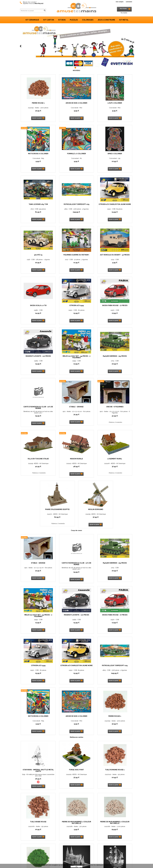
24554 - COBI (33, 312)
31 (120, 316)
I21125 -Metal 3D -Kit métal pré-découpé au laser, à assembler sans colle (62, 731)
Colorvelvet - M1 (33, 158)
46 (91, 366)
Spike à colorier (62, 154)
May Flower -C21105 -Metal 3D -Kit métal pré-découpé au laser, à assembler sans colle (33, 731)
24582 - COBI (33, 261)
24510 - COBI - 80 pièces (62, 261)
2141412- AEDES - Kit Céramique (91, 364)
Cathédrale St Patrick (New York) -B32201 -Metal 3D (120, 678)
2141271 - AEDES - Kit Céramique (62, 414)
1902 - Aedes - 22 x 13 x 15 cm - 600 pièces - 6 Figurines (33, 364)
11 (91, 213)
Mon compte (33, 851)
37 (120, 366)
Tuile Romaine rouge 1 (91, 621)
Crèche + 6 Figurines (33, 359)
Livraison (32, 858)
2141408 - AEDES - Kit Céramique (120, 364)
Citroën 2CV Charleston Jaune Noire (33, 207)
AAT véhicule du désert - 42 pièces (120, 207)
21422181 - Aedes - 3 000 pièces (62, 677)
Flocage (91, 673)
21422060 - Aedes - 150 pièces (120, 625)
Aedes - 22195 (120, 729)
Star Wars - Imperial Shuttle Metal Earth (33, 621)
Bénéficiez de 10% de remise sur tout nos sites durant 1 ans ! (91, 312)
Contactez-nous (35, 837)
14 (33, 264)
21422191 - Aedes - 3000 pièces (33, 108)
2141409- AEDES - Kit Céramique (62, 625)
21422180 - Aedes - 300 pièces (33, 677)
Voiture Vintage (62, 725)
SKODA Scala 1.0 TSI (33, 256)
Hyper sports (91, 725)
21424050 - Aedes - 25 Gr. (91, 677)
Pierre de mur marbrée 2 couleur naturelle (62, 673)
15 (33, 213)
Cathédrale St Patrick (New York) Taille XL (120, 673)
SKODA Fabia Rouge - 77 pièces (91, 257)
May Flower (33, 725)
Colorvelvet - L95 (62, 158)
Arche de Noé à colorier (62, 103)
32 (33, 111)
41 (33, 368)
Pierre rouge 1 (33, 103)
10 (62, 161)
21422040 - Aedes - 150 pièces (91, 625)
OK (76, 867)
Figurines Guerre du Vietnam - (91, 207)
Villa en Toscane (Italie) (62, 359)
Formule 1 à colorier (33, 154)
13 (91, 264)
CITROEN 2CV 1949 (62, 256)
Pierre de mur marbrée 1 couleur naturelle (33, 673)
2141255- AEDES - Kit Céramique (91, 414)
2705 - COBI (62, 312)
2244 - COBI (120, 210)
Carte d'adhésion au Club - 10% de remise (91, 308)
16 (33, 630)
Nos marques (77, 796)
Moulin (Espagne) (91, 410)
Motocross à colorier (120, 103)
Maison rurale (91, 359)
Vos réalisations (34, 847)
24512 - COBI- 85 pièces (33, 210)
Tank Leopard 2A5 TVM (91, 154)
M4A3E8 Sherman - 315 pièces (62, 308)
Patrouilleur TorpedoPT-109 (120, 155)
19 (91, 316)
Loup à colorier (91, 103)
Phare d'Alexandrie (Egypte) (62, 410)
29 (62, 680)
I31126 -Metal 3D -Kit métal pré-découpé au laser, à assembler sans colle (91, 731)
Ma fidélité (124, 13)
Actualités (32, 844)
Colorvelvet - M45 (120, 108)
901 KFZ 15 (62, 206)
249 (120, 163)
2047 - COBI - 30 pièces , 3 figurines (91, 210)
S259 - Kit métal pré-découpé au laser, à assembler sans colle (33, 626)
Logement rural (120, 359)
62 (62, 417)
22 (62, 213)
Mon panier (33, 855)
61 (91, 161)
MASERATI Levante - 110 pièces (120, 257)
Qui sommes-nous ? (36, 840)
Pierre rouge (120, 725)
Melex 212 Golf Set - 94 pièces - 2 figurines (33, 308)
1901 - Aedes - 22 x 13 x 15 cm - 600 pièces (120, 312)
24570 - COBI (91, 261)
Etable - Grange (120, 307)
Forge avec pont (62, 621)
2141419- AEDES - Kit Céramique (62, 364)
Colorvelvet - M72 (62, 108)
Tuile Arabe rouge (120, 621)
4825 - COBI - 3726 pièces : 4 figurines (120, 159)
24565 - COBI (120, 261)
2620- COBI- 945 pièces (91, 158)
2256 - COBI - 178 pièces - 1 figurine (62, 210)
